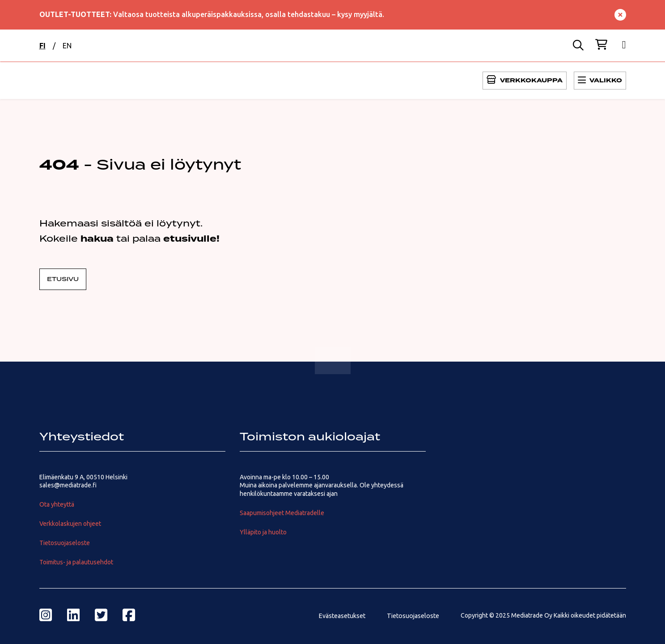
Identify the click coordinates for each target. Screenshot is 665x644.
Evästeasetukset (342, 616)
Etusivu (63, 279)
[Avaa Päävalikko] (525, 81)
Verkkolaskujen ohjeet (70, 524)
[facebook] (129, 615)
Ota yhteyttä (57, 504)
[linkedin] (73, 615)
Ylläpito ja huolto (263, 532)
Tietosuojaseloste (65, 543)
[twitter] (101, 615)
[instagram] (46, 615)
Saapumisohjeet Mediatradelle (282, 513)
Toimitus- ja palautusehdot (76, 562)
